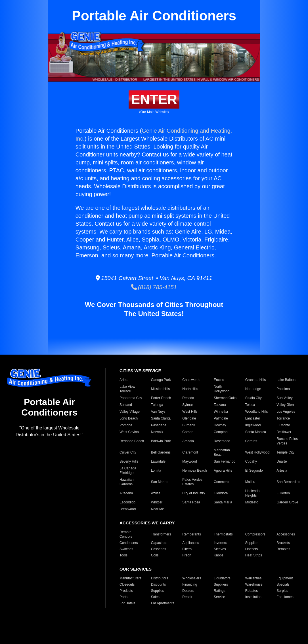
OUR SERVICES (136, 569)
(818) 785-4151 (154, 287)
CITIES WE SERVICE (140, 371)
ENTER (154, 99)
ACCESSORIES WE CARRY (147, 523)
